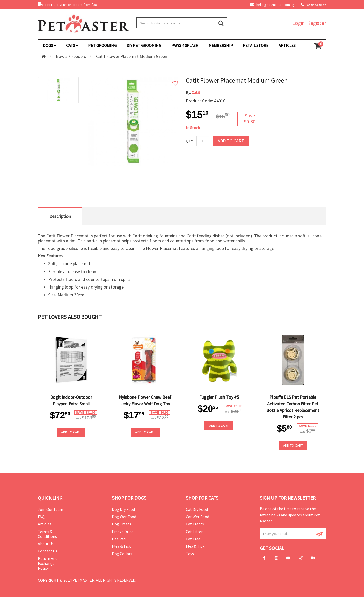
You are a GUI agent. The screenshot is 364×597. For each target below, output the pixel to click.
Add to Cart (231, 141)
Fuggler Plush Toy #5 (219, 397)
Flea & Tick (121, 546)
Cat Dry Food (197, 509)
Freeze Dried (123, 532)
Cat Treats (195, 524)
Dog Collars (122, 554)
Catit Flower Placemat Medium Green (132, 56)
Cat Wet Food (197, 517)
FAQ (41, 517)
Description (60, 216)
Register (317, 23)
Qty (189, 141)
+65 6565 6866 (316, 5)
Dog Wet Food (124, 517)
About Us (46, 544)
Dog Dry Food (123, 509)
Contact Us (48, 551)
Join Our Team (51, 509)
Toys (190, 554)
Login (299, 23)
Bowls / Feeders (71, 56)
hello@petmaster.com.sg (272, 5)
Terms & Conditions (47, 534)
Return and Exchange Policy (48, 563)
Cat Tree (193, 539)
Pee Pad (119, 539)
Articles (45, 524)
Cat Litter (194, 532)
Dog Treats (122, 524)
